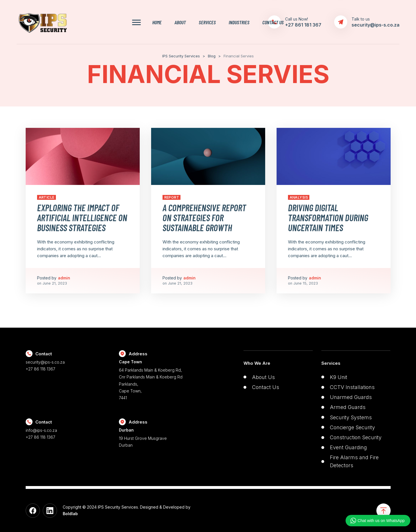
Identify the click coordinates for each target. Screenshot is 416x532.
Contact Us (273, 22)
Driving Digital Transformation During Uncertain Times (328, 217)
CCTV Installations (352, 387)
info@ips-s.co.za (41, 430)
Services (207, 22)
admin (64, 278)
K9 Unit (339, 377)
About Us (263, 377)
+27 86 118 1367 (40, 369)
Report (172, 197)
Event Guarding (348, 447)
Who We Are (257, 363)
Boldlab (70, 514)
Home (157, 22)
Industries (239, 22)
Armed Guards (348, 407)
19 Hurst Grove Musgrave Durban (161, 437)
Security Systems (351, 417)
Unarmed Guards (351, 397)
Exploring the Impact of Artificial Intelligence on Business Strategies (82, 217)
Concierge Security (352, 427)
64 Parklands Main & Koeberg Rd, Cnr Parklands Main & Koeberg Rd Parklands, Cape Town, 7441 (161, 379)
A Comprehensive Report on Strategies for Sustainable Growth (204, 217)
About (180, 22)
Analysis (299, 197)
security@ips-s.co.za (45, 362)
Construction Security (356, 437)
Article (47, 197)
